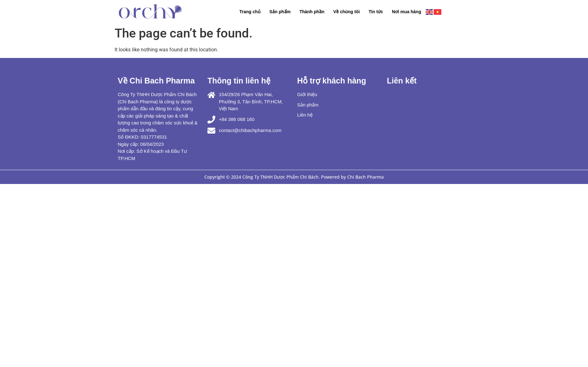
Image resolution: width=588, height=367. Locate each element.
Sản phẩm (280, 12)
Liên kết (402, 81)
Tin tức (376, 12)
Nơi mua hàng (407, 12)
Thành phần (312, 12)
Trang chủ (250, 12)
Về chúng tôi (347, 12)
